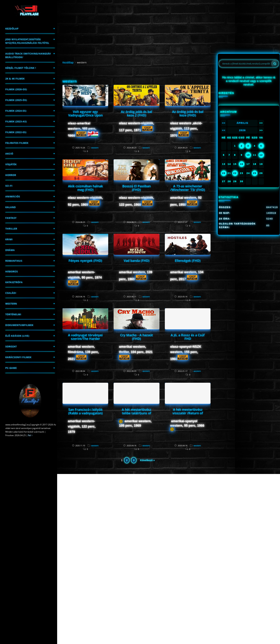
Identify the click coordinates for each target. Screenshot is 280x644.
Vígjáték (11, 164)
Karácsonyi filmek (18, 357)
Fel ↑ (30, 435)
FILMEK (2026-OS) (16, 89)
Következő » (147, 460)
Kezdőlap (12, 29)
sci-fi (9, 186)
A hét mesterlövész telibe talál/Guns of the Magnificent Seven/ (137, 415)
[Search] (275, 64)
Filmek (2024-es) (16, 111)
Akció (9, 154)
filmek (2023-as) (16, 121)
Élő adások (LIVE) (17, 336)
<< (224, 123)
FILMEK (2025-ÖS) (16, 100)
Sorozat (11, 346)
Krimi (9, 239)
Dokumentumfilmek (19, 325)
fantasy (11, 218)
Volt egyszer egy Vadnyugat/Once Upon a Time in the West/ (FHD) (85, 117)
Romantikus (14, 261)
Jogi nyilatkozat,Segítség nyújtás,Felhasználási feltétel (27, 41)
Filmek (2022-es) (16, 132)
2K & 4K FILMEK (15, 79)
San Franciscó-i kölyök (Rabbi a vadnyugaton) (85, 411)
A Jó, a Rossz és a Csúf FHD (188, 337)
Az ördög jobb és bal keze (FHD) (188, 113)
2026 (242, 130)
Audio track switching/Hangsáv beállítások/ (28, 55)
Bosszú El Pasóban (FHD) (137, 188)
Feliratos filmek (17, 143)
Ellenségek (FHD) (188, 261)
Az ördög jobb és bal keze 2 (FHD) (137, 113)
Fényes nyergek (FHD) (85, 261)
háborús (12, 271)
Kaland (11, 207)
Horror (11, 175)
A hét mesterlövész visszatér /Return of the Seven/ (188, 413)
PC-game (11, 368)
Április (242, 123)
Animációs (13, 196)
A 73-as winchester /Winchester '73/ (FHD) (188, 188)
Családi (11, 293)
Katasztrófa (14, 282)
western (11, 304)
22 (235, 173)
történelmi (13, 314)
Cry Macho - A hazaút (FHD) (137, 337)
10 (248, 155)
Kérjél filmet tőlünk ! (21, 68)
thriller (11, 229)
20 (224, 173)
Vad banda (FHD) (137, 261)
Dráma (10, 250)
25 (255, 173)
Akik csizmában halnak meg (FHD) (85, 188)
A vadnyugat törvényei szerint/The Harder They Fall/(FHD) (85, 339)
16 (242, 164)
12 (261, 155)
